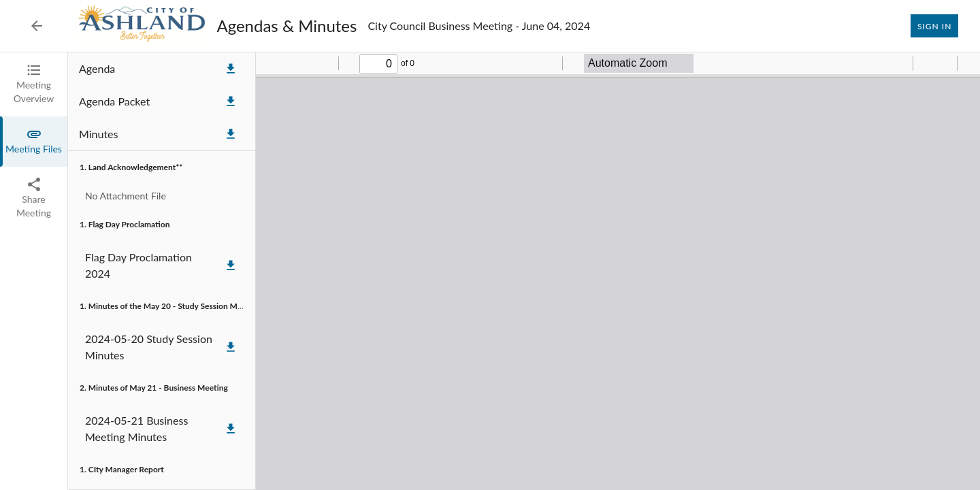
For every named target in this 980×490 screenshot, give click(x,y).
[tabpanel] (524, 271)
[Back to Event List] (37, 26)
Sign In (934, 26)
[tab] (34, 84)
